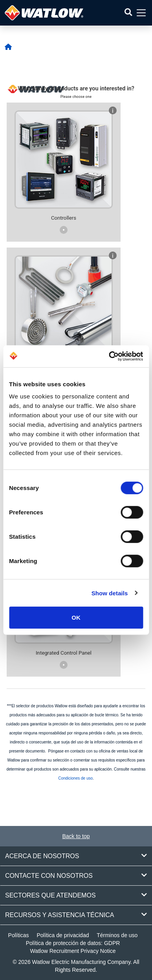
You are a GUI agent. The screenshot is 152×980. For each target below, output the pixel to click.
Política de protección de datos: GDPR (73, 943)
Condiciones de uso (75, 778)
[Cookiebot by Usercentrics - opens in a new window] (109, 356)
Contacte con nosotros (76, 875)
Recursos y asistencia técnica (76, 915)
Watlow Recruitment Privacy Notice (73, 951)
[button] (128, 13)
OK (76, 618)
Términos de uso (117, 935)
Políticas (19, 935)
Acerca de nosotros (76, 856)
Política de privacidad (63, 935)
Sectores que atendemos (76, 895)
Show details (110, 593)
